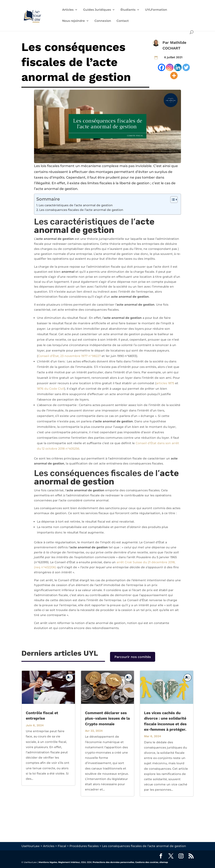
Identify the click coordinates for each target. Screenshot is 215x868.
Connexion (103, 21)
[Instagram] (170, 67)
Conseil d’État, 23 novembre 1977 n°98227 (69, 356)
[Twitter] (186, 67)
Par (166, 42)
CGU (83, 862)
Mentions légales (48, 862)
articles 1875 (165, 383)
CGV (89, 862)
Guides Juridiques (97, 10)
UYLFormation (156, 10)
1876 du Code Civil (51, 389)
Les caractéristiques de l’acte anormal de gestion (76, 205)
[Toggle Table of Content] (172, 200)
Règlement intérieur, (69, 862)
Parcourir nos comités (133, 657)
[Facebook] (162, 67)
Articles (68, 10)
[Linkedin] (178, 67)
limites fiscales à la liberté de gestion (118, 183)
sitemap (164, 862)
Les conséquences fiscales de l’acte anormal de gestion (81, 210)
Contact (123, 21)
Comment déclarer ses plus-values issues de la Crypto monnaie (107, 718)
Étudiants (128, 10)
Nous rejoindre (73, 21)
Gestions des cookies (147, 862)
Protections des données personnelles (113, 862)
